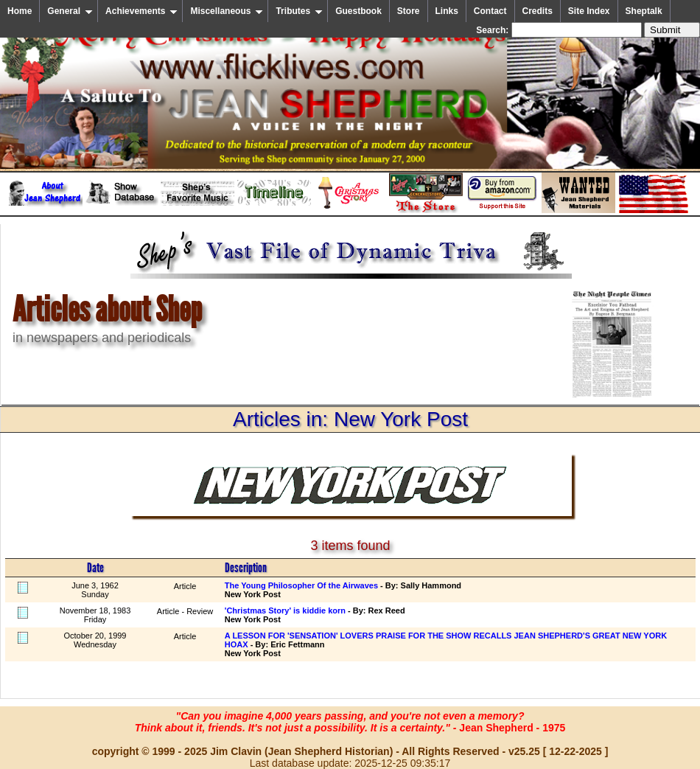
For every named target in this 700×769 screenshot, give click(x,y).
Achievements (141, 11)
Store (409, 11)
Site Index (589, 11)
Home (20, 11)
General (70, 11)
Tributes (299, 11)
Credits (538, 11)
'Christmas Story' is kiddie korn (285, 610)
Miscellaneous (227, 11)
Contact (490, 11)
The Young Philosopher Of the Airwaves (301, 585)
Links (447, 11)
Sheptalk (644, 11)
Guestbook (358, 11)
